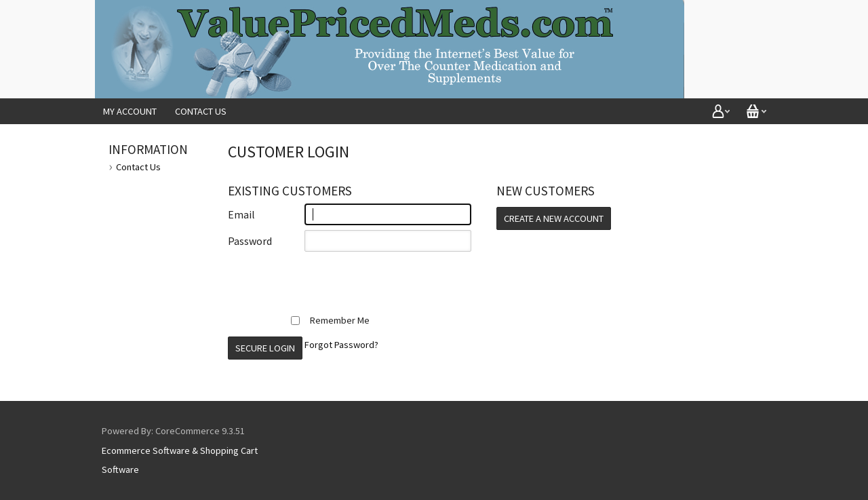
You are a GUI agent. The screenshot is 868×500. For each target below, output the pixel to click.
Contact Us (201, 111)
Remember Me (330, 320)
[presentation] (331, 283)
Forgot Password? (341, 345)
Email (241, 214)
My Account (130, 111)
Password (250, 241)
